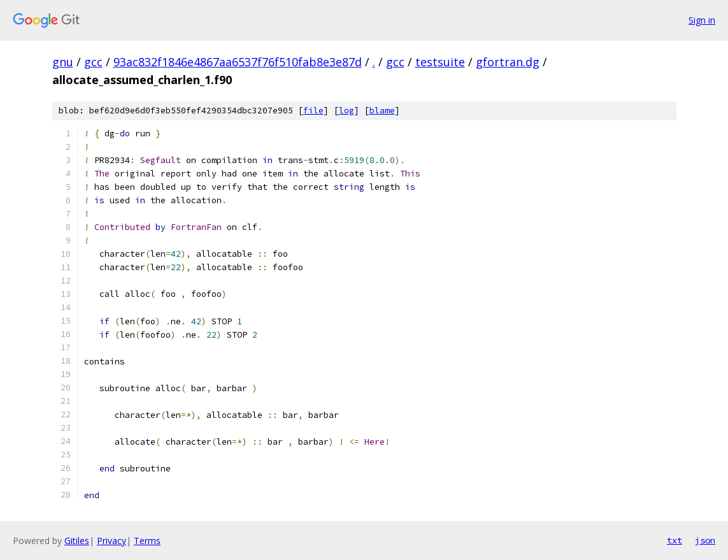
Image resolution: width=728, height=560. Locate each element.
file (313, 111)
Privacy (111, 541)
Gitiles (77, 541)
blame (382, 111)
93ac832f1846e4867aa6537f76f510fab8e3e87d (238, 62)
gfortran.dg (508, 62)
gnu (63, 62)
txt (674, 540)
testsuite (440, 62)
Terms (147, 541)
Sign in (702, 20)
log (346, 111)
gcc (93, 62)
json (705, 540)
